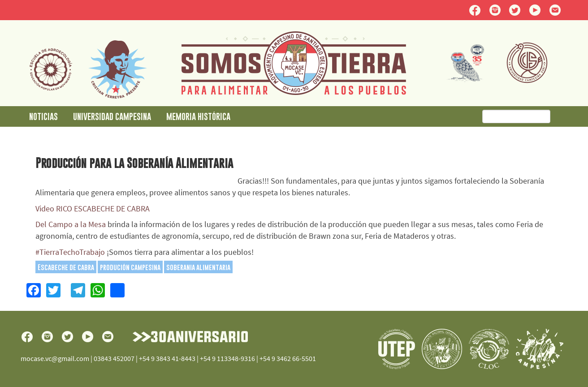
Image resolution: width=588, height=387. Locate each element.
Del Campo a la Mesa (71, 224)
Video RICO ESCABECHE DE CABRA (93, 209)
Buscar (562, 117)
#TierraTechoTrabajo (70, 252)
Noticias (43, 116)
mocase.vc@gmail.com (55, 358)
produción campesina (130, 267)
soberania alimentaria (198, 267)
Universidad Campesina (112, 116)
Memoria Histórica (198, 116)
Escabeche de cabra (66, 267)
